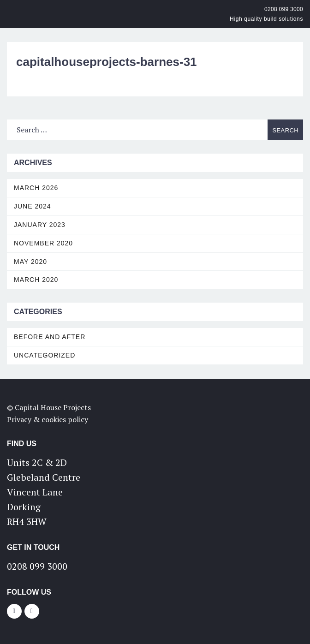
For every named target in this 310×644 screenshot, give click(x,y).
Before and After (50, 337)
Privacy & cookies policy (48, 419)
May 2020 (30, 262)
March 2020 (36, 280)
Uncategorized (45, 355)
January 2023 (40, 225)
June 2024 (33, 206)
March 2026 (36, 188)
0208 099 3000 (284, 9)
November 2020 (43, 243)
